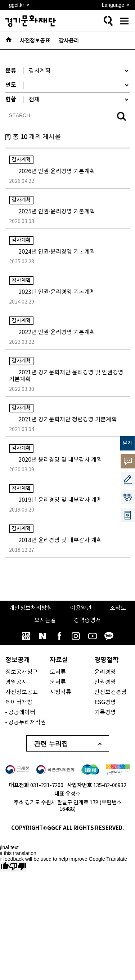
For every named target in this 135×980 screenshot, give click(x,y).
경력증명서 (87, 620)
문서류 (58, 682)
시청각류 (60, 692)
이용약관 (81, 608)
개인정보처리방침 (31, 608)
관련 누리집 (51, 744)
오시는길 (45, 620)
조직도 (118, 608)
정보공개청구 (22, 672)
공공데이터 (22, 712)
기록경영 (105, 712)
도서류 (58, 672)
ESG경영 (105, 702)
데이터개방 (19, 702)
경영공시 (16, 682)
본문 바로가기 (0, 0)
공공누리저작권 (27, 722)
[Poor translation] (18, 867)
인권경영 (105, 682)
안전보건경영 (111, 692)
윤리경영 (105, 672)
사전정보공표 (22, 692)
